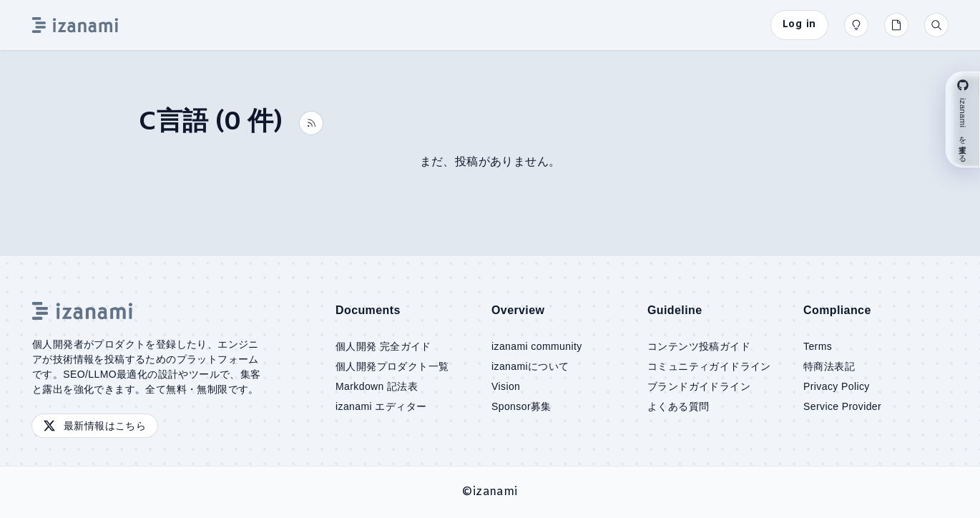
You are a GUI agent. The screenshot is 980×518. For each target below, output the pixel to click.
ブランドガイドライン (699, 386)
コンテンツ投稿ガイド (699, 346)
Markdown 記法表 (377, 386)
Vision (506, 386)
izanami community (537, 346)
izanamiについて (530, 366)
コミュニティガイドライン (709, 366)
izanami (495, 492)
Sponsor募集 (521, 406)
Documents (368, 310)
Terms (818, 346)
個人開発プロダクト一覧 (392, 366)
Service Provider (842, 406)
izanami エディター (381, 406)
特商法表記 (829, 366)
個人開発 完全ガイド (383, 346)
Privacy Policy (837, 386)
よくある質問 (678, 406)
